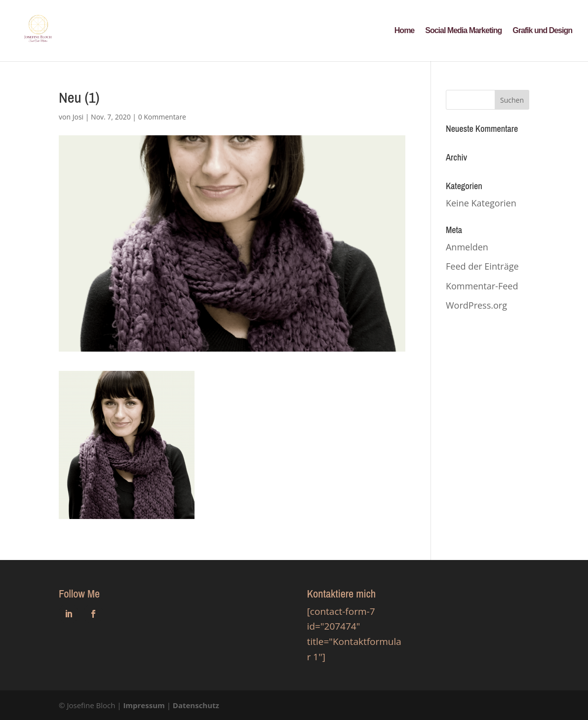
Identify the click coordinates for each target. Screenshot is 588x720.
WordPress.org (476, 305)
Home (404, 31)
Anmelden (467, 247)
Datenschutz (196, 705)
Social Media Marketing (463, 31)
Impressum (144, 705)
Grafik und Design (542, 31)
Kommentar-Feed (482, 286)
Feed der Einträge (482, 266)
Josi (78, 117)
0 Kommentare (162, 117)
